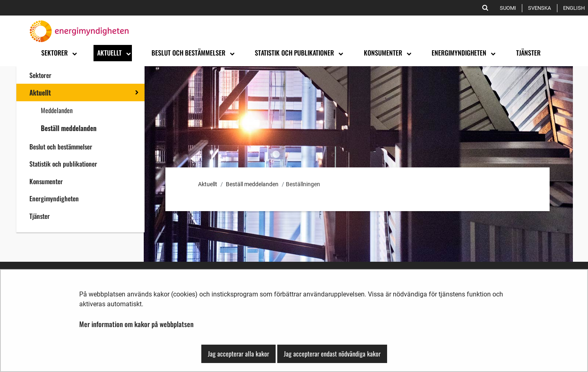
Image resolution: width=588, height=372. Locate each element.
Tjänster (40, 216)
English (575, 8)
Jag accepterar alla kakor (238, 354)
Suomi (509, 8)
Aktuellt (40, 93)
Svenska (541, 8)
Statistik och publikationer (63, 164)
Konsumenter (46, 181)
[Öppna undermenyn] (74, 53)
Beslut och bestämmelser (61, 147)
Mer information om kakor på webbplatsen (136, 324)
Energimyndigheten (54, 198)
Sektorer (40, 75)
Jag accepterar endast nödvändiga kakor (332, 354)
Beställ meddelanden (69, 128)
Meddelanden (57, 110)
